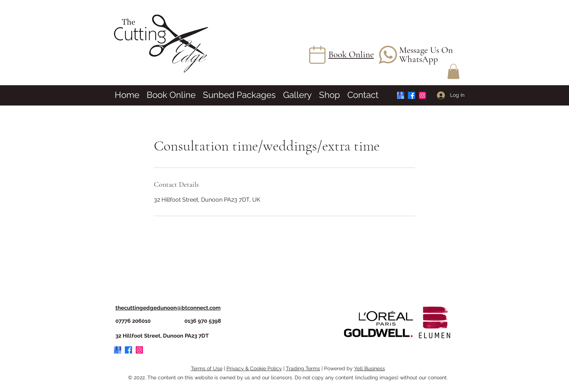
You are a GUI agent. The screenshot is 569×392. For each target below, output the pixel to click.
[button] (453, 71)
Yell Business (370, 368)
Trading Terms (303, 368)
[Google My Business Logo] (401, 95)
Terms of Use (207, 368)
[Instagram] (422, 95)
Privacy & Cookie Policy (254, 368)
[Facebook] (412, 95)
